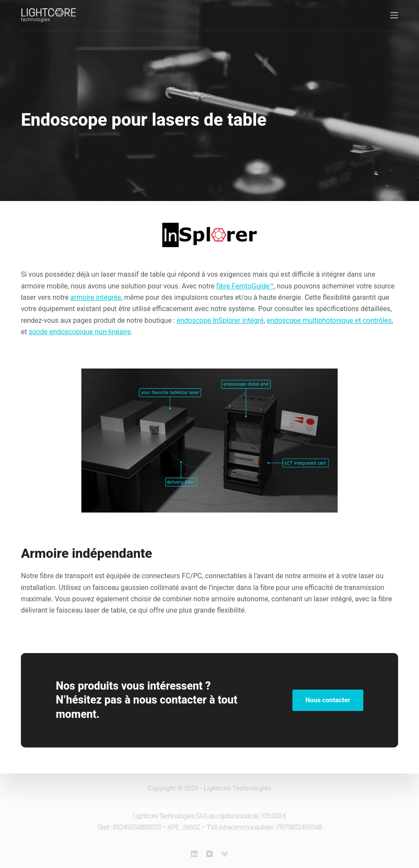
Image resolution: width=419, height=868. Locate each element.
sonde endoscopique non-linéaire (80, 332)
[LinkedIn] (194, 854)
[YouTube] (209, 854)
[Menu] (394, 15)
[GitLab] (225, 854)
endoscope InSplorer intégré (220, 320)
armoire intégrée (96, 297)
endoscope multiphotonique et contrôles (329, 320)
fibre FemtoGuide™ (245, 286)
